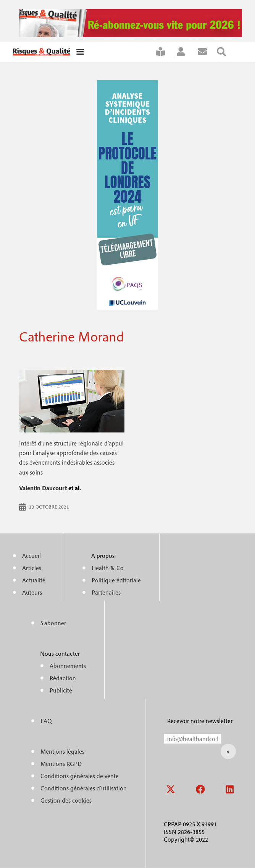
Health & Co (108, 568)
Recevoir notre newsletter (200, 721)
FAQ (46, 721)
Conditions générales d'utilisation (84, 788)
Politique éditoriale (116, 580)
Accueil (31, 556)
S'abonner (165, 52)
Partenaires (106, 592)
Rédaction (63, 678)
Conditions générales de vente (80, 776)
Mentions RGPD (61, 764)
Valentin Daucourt (43, 488)
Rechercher (226, 52)
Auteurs (32, 592)
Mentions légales (62, 751)
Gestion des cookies (66, 800)
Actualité (34, 580)
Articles (32, 568)
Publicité (61, 690)
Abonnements (68, 666)
